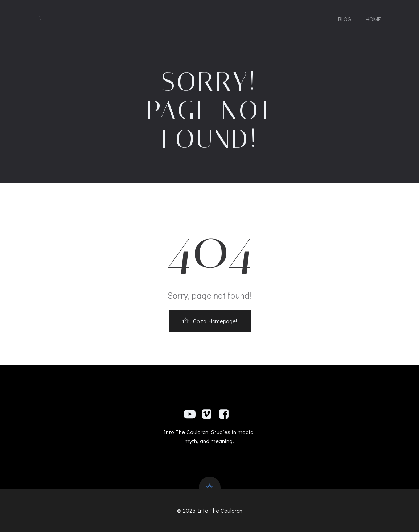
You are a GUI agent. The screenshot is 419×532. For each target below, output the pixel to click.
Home (373, 19)
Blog (345, 19)
